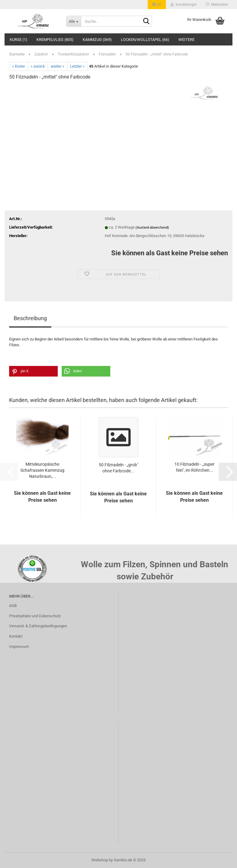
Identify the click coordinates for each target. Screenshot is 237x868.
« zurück (38, 66)
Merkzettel (217, 5)
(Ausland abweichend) (152, 228)
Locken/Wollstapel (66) (145, 40)
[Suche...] (74, 21)
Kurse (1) (19, 40)
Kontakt (16, 636)
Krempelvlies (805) (55, 40)
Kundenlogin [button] (184, 5)
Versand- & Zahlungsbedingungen (38, 626)
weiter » (57, 66)
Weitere (186, 40)
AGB (13, 606)
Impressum (19, 647)
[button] (157, 5)
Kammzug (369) (97, 40)
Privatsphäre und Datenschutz (35, 616)
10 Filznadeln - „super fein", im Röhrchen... (194, 467)
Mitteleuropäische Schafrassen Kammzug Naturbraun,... (42, 470)
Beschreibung (30, 318)
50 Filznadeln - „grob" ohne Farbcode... (118, 468)
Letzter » (77, 66)
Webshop (100, 860)
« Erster (19, 66)
